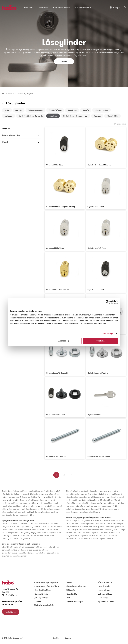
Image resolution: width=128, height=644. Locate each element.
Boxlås (7, 110)
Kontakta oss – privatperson (46, 582)
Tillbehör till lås (112, 116)
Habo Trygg (72, 110)
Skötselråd (71, 590)
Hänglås (86, 110)
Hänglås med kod (101, 110)
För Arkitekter (72, 594)
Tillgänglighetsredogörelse (44, 605)
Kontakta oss (11, 612)
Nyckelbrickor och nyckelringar (75, 116)
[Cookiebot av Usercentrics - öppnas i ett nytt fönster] (107, 302)
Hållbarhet (103, 598)
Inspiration (43, 7)
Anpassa (64, 341)
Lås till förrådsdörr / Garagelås (31, 116)
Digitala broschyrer (75, 602)
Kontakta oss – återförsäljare (47, 586)
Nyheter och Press (106, 602)
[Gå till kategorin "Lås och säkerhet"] (5, 103)
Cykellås (19, 110)
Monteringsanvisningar (76, 586)
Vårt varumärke (105, 582)
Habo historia (104, 586)
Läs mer (64, 61)
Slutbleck (97, 116)
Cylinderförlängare (35, 110)
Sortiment (9, 94)
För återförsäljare (83, 7)
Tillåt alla (100, 341)
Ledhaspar (8, 116)
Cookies (37, 602)
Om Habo (57, 638)
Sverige (115, 7)
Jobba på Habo (41, 598)
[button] (125, 7)
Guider (69, 582)
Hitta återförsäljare (62, 7)
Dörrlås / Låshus (55, 110)
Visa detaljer (108, 333)
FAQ (68, 598)
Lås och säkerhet (19, 94)
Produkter (28, 7)
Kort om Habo (104, 590)
